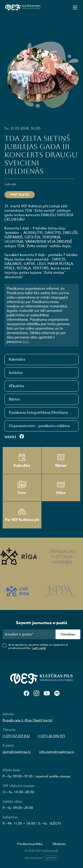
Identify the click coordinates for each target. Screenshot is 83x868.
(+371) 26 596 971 (52, 736)
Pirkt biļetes (20, 195)
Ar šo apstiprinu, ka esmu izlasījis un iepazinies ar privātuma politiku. (38, 646)
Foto (22, 488)
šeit (26, 342)
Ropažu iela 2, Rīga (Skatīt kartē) (28, 720)
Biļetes (14, 399)
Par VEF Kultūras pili (22, 515)
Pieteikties (68, 634)
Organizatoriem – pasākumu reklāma (39, 426)
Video (61, 488)
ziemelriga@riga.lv (17, 752)
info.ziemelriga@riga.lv (57, 752)
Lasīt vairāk (39, 648)
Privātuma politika (30, 844)
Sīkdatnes (59, 844)
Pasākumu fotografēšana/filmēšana (38, 413)
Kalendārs (17, 359)
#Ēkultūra (17, 386)
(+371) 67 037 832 (16, 736)
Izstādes (16, 373)
